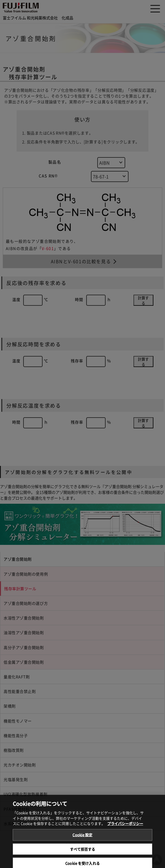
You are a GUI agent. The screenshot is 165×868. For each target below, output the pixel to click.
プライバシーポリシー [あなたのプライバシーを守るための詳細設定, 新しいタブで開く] (125, 830)
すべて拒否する (83, 855)
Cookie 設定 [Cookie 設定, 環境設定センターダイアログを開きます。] (82, 841)
